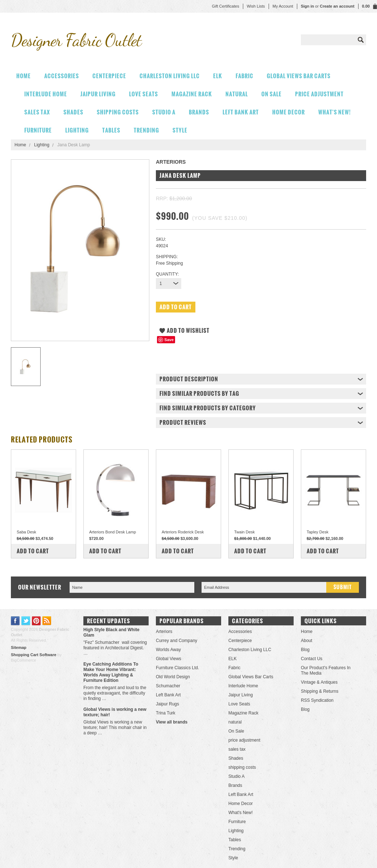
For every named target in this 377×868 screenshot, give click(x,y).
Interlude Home (46, 94)
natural (237, 94)
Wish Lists (256, 6)
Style (180, 130)
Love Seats (144, 94)
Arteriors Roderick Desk (183, 532)
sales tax (37, 112)
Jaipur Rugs (167, 704)
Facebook (15, 621)
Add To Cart (33, 551)
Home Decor (289, 112)
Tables (111, 130)
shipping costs (118, 112)
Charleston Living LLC (170, 76)
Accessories (62, 76)
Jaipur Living (98, 94)
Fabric (245, 76)
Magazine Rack (192, 94)
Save (169, 340)
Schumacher (168, 686)
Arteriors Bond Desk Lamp (113, 532)
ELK (218, 76)
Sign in (308, 6)
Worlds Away (168, 650)
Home (20, 145)
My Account (283, 6)
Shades (73, 112)
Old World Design (173, 677)
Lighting (77, 130)
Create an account (337, 6)
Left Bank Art (241, 112)
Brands (199, 112)
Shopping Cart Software (34, 655)
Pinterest (36, 621)
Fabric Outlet (76, 40)
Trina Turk (166, 713)
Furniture (38, 130)
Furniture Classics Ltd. (177, 668)
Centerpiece (109, 76)
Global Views (169, 659)
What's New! (335, 112)
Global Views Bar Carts (299, 76)
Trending (146, 130)
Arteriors (164, 632)
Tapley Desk (318, 532)
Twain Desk (245, 532)
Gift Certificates (225, 6)
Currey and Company (177, 641)
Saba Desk (26, 532)
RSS (47, 621)
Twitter (26, 621)
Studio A (164, 112)
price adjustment (319, 94)
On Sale (272, 94)
